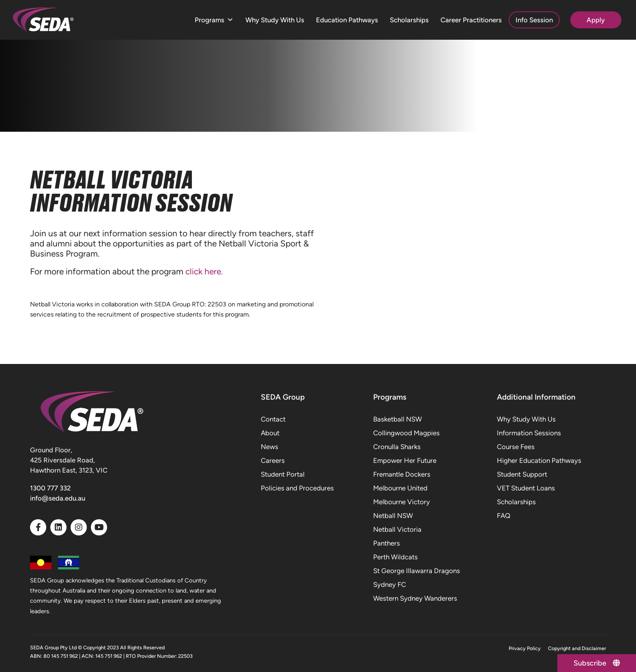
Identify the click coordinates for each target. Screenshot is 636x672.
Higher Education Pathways (539, 460)
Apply (596, 20)
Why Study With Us (275, 20)
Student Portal (283, 474)
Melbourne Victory (402, 502)
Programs (214, 20)
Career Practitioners (471, 20)
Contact (273, 419)
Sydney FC (390, 584)
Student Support (522, 474)
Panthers (387, 543)
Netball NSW (393, 516)
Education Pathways (347, 20)
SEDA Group (283, 397)
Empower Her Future (405, 460)
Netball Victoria (397, 529)
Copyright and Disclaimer (577, 648)
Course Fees (516, 447)
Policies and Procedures (297, 488)
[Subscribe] (595, 663)
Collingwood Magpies (406, 433)
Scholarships (409, 20)
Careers (273, 460)
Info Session (534, 20)
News (270, 447)
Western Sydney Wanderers (415, 598)
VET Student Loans (526, 488)
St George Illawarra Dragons (417, 571)
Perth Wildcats (395, 557)
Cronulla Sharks (397, 447)
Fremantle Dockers (402, 474)
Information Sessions (529, 433)
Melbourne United (400, 488)
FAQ (504, 516)
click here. (205, 271)
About (270, 433)
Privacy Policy (525, 648)
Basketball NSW (397, 419)
